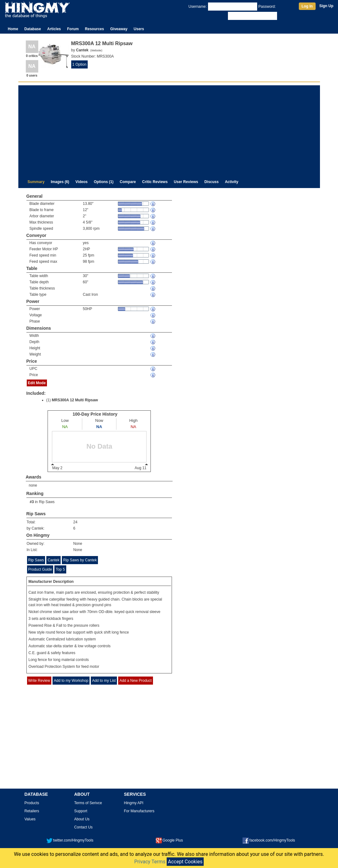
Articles (54, 29)
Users (139, 29)
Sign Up (326, 6)
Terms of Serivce (88, 803)
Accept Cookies (185, 862)
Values (30, 819)
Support (81, 811)
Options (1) (104, 182)
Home (13, 29)
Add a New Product (135, 681)
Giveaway (119, 29)
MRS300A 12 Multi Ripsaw (75, 400)
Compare (128, 182)
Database (32, 29)
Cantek (53, 560)
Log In (307, 6)
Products (32, 803)
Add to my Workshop (71, 681)
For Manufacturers (139, 811)
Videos (82, 182)
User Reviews (186, 182)
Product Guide (40, 569)
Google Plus (169, 840)
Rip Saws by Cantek (80, 560)
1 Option (79, 64)
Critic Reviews (155, 182)
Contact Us (83, 827)
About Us (82, 819)
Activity (232, 182)
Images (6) (60, 182)
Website (96, 50)
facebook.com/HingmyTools (269, 840)
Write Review (39, 681)
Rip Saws (47, 502)
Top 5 (60, 569)
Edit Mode (37, 383)
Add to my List (104, 681)
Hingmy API (134, 803)
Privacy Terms (150, 862)
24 (75, 522)
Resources (94, 29)
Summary (36, 182)
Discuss (211, 182)
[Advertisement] (169, 129)
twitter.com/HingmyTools (70, 840)
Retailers (32, 811)
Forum (73, 29)
